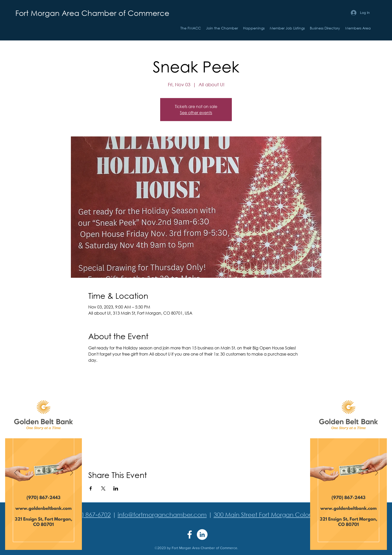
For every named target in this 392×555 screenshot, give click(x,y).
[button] (254, 28)
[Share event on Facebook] (91, 488)
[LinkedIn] (202, 535)
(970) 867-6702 (90, 514)
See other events (196, 113)
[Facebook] (190, 535)
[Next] (72, 473)
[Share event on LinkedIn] (116, 488)
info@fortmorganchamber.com (162, 514)
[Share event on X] (103, 488)
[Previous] (16, 473)
